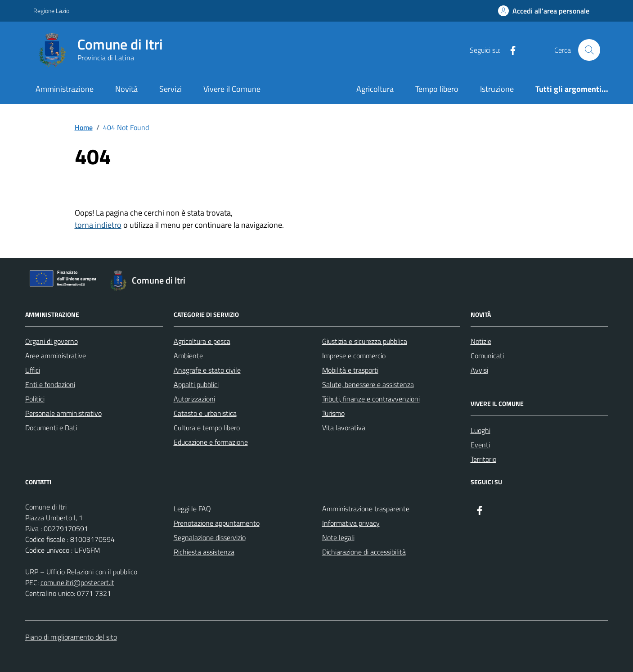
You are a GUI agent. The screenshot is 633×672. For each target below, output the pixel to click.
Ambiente (188, 356)
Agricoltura (375, 89)
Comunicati (487, 356)
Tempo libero (437, 89)
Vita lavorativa (344, 428)
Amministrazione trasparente (366, 509)
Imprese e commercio (354, 356)
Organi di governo (52, 341)
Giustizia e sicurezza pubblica (365, 341)
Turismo (333, 413)
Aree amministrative (56, 356)
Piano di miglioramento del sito (71, 637)
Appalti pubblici (196, 384)
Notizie (481, 341)
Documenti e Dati (51, 428)
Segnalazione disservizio (210, 537)
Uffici (33, 370)
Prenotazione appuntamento (217, 523)
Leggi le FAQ (192, 509)
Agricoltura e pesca (202, 341)
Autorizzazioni (194, 399)
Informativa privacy (351, 523)
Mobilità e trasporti (350, 370)
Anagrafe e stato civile (207, 370)
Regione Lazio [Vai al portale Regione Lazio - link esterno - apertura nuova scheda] (51, 11)
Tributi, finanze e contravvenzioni (371, 399)
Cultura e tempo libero (207, 428)
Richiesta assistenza (204, 552)
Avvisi (479, 370)
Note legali (338, 537)
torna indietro (98, 225)
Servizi (171, 89)
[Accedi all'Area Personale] (544, 11)
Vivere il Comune (232, 89)
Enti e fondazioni (50, 384)
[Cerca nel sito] (589, 50)
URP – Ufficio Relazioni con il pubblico (81, 572)
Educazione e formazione (211, 442)
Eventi (480, 445)
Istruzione (497, 89)
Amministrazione (65, 89)
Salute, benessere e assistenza (368, 384)
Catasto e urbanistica (205, 413)
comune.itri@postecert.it (77, 582)
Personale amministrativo (63, 413)
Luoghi (480, 430)
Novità (126, 89)
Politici (35, 399)
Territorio (483, 459)
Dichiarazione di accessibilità (364, 552)
